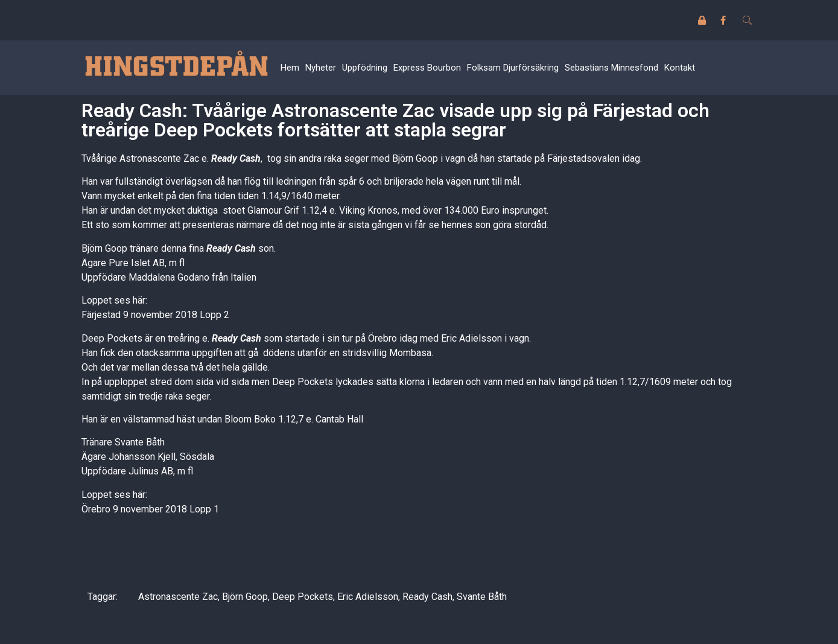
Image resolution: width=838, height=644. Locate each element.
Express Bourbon (427, 68)
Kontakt (680, 68)
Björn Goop (245, 597)
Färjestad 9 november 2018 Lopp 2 (155, 315)
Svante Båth (482, 597)
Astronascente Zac (178, 597)
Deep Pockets (303, 597)
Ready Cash (427, 597)
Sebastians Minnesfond (611, 68)
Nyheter (321, 68)
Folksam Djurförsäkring (513, 68)
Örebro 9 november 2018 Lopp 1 (150, 509)
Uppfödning (365, 68)
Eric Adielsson (368, 597)
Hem (290, 68)
